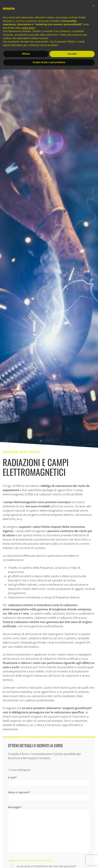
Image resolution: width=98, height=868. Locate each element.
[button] (93, 6)
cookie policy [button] (28, 28)
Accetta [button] (72, 54)
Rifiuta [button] (26, 54)
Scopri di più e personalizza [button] (49, 62)
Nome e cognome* (19, 792)
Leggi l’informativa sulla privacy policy (30, 860)
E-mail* (12, 777)
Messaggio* (15, 807)
